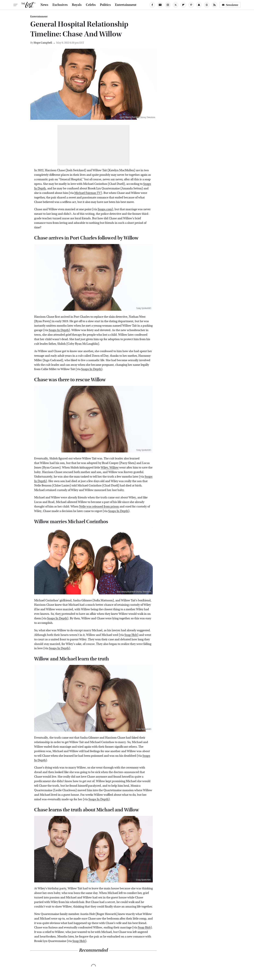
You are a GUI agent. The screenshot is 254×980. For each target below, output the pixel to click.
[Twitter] (176, 5)
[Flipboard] (183, 5)
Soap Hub (131, 635)
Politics (105, 5)
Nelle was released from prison (99, 507)
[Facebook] (152, 5)
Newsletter (230, 5)
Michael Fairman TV (88, 193)
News (44, 5)
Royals (77, 5)
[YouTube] (160, 5)
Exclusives (60, 5)
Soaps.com (105, 209)
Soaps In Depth (59, 330)
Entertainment (126, 5)
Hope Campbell (43, 43)
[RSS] (214, 5)
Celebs (91, 5)
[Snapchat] (199, 5)
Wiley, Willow (110, 468)
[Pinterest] (191, 5)
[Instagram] (168, 5)
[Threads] (207, 5)
